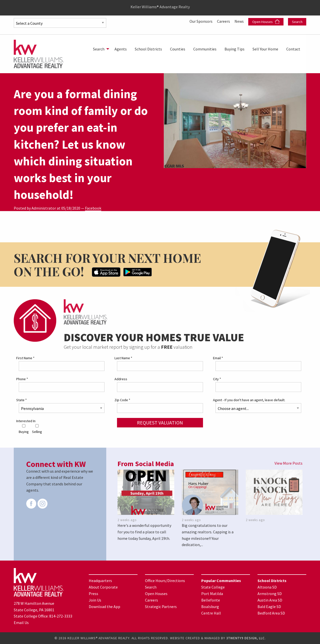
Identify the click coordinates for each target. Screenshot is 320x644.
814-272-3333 (61, 616)
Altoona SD (267, 587)
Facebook (93, 208)
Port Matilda (212, 594)
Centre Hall (211, 613)
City (217, 379)
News (239, 21)
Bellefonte (211, 600)
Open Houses (266, 22)
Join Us (95, 600)
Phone (22, 379)
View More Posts (288, 463)
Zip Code (122, 400)
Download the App (104, 607)
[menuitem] (100, 49)
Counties (178, 49)
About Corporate (103, 587)
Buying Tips (234, 49)
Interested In (26, 421)
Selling (37, 429)
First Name (25, 358)
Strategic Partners (161, 607)
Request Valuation (160, 423)
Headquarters (100, 581)
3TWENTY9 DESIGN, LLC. (246, 638)
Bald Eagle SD (269, 607)
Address (121, 379)
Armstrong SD (270, 594)
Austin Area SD (270, 600)
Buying (24, 429)
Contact (293, 49)
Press (93, 594)
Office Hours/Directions (165, 581)
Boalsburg (210, 607)
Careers (224, 21)
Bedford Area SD (271, 613)
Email (218, 358)
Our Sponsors (201, 21)
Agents (121, 49)
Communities (205, 49)
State (21, 400)
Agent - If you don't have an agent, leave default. (249, 400)
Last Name (123, 358)
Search (297, 22)
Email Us (21, 623)
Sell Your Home (265, 49)
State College (213, 587)
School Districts (148, 49)
